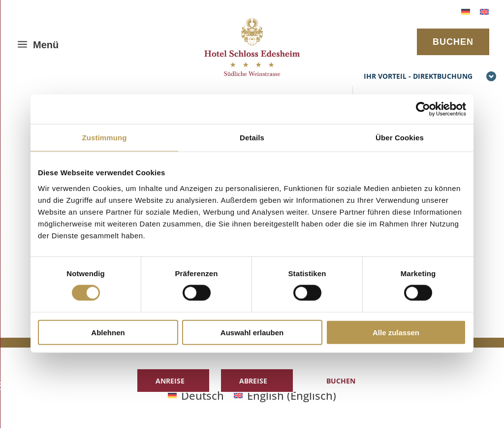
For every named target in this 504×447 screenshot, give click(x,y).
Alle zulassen (396, 332)
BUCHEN (453, 42)
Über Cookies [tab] (400, 138)
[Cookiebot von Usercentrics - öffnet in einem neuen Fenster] (423, 109)
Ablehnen (108, 332)
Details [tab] (252, 138)
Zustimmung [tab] (105, 138)
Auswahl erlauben (252, 332)
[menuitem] (466, 11)
